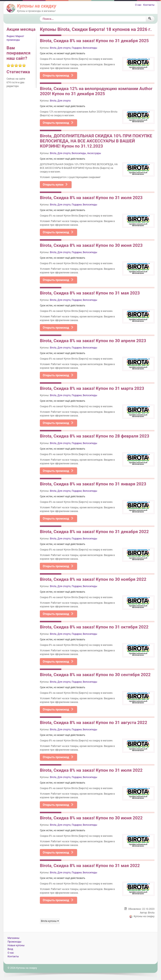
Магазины (13, 938)
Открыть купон (55, 185)
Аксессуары (94, 153)
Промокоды (14, 942)
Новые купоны (16, 945)
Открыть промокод (58, 76)
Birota (53, 48)
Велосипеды (90, 48)
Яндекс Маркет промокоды (15, 38)
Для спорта (64, 48)
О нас (138, 5)
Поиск (40, 16)
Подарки (77, 48)
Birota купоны (50, 921)
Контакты (149, 5)
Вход (10, 949)
